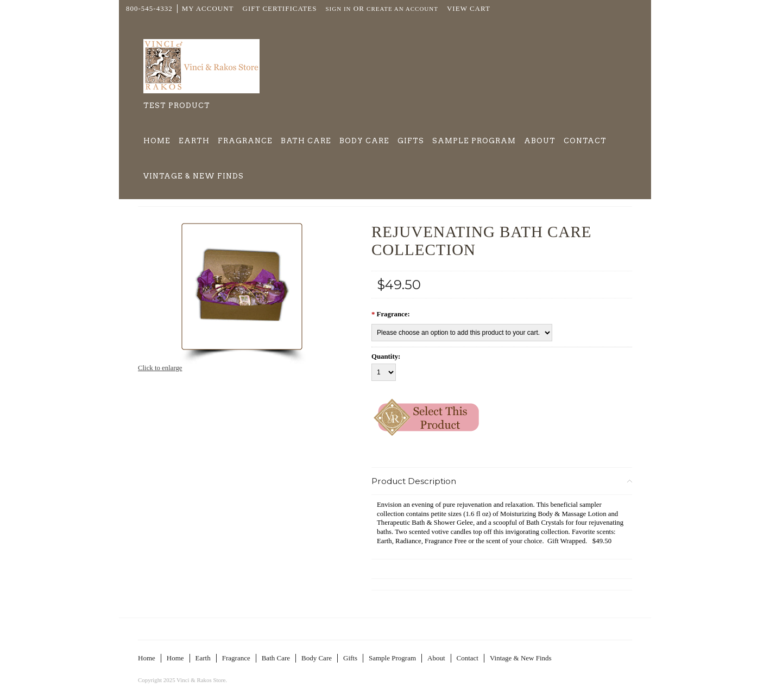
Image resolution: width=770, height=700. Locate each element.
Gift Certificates (280, 8)
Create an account (402, 9)
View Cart (469, 8)
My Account (208, 8)
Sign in (338, 9)
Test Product (177, 106)
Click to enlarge (160, 368)
